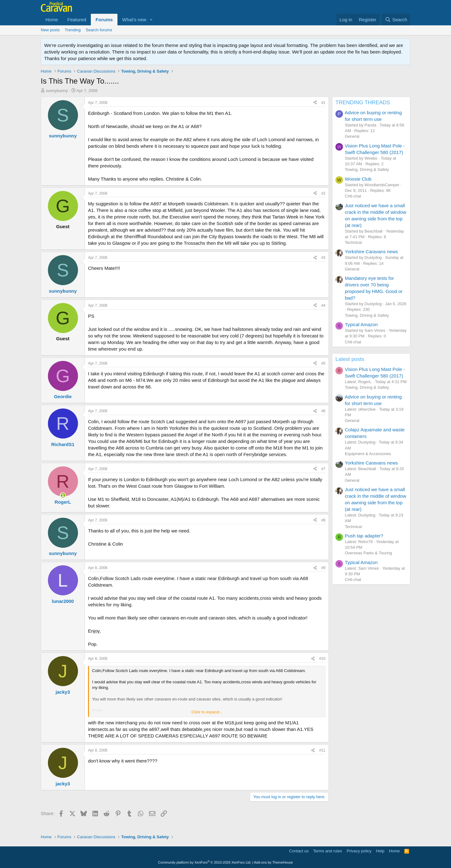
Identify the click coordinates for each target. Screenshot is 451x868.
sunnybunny (57, 91)
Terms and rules (328, 851)
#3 (323, 258)
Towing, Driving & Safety (367, 169)
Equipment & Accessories (368, 454)
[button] (151, 20)
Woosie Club (358, 179)
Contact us (299, 851)
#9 (323, 568)
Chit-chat (353, 196)
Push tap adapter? (364, 536)
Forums (104, 20)
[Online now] (63, 495)
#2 (323, 193)
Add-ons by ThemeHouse (274, 862)
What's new (134, 20)
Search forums (99, 30)
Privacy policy (359, 851)
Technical (353, 242)
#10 (322, 659)
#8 (323, 520)
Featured (77, 20)
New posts (50, 30)
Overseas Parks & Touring (368, 553)
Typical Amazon (361, 324)
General (352, 136)
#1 (323, 103)
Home (52, 20)
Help (380, 851)
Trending (73, 30)
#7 (323, 469)
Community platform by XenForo (205, 862)
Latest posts (350, 359)
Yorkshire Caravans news (371, 252)
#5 (323, 363)
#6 (323, 411)
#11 (322, 750)
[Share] (315, 103)
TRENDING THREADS (363, 103)
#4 (323, 306)
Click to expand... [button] (207, 712)
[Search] (396, 20)
